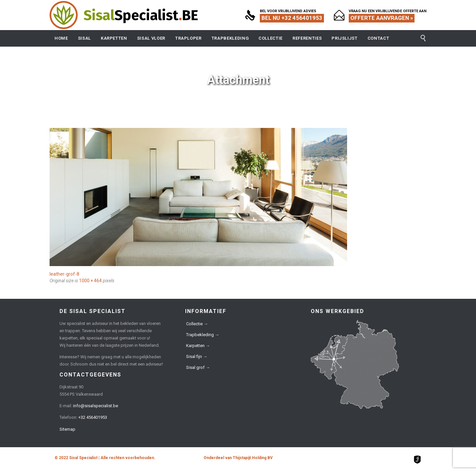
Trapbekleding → (203, 335)
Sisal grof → (198, 367)
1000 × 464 (90, 281)
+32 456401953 (93, 417)
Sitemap (67, 429)
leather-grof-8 (64, 274)
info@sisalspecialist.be (96, 406)
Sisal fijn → (197, 356)
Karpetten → (198, 346)
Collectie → (197, 324)
